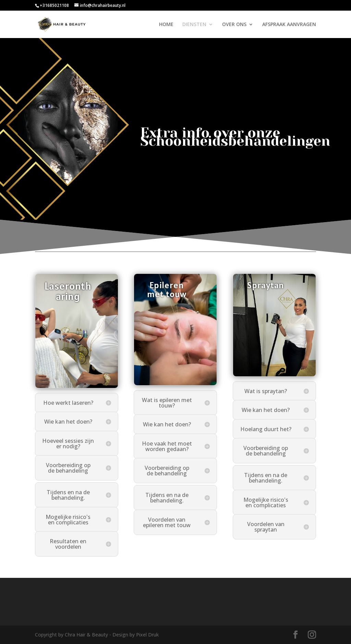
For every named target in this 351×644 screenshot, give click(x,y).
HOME (166, 25)
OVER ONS (234, 25)
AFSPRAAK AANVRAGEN (289, 25)
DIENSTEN (194, 25)
